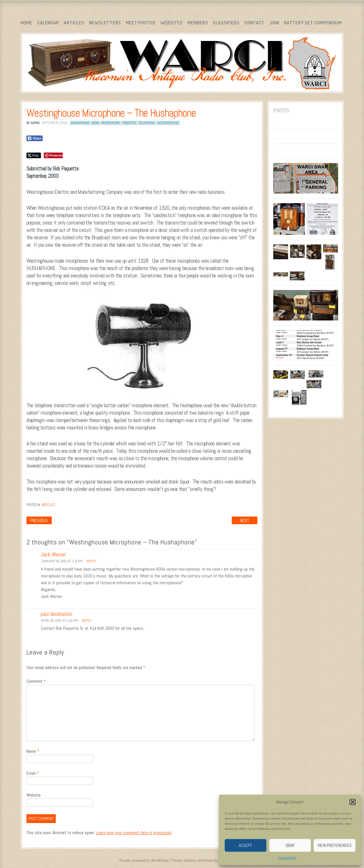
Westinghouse (168, 123)
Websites (171, 23)
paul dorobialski (57, 614)
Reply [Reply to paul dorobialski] (87, 620)
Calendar (48, 23)
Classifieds (226, 23)
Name (33, 751)
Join (274, 23)
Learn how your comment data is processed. (134, 833)
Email (33, 773)
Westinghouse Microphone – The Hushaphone (111, 113)
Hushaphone (80, 123)
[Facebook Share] (35, 138)
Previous (39, 521)
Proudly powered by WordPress (144, 860)
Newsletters (105, 23)
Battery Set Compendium (313, 23)
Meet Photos (141, 23)
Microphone (111, 123)
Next (245, 521)
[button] (353, 802)
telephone (147, 123)
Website (34, 795)
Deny (290, 845)
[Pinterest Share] (53, 155)
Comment (36, 681)
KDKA (95, 123)
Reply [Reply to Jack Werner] (91, 561)
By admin (33, 123)
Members (198, 23)
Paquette (129, 123)
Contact (254, 23)
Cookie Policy (287, 858)
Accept (245, 845)
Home (26, 23)
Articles (74, 23)
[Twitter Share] (34, 155)
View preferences (335, 845)
